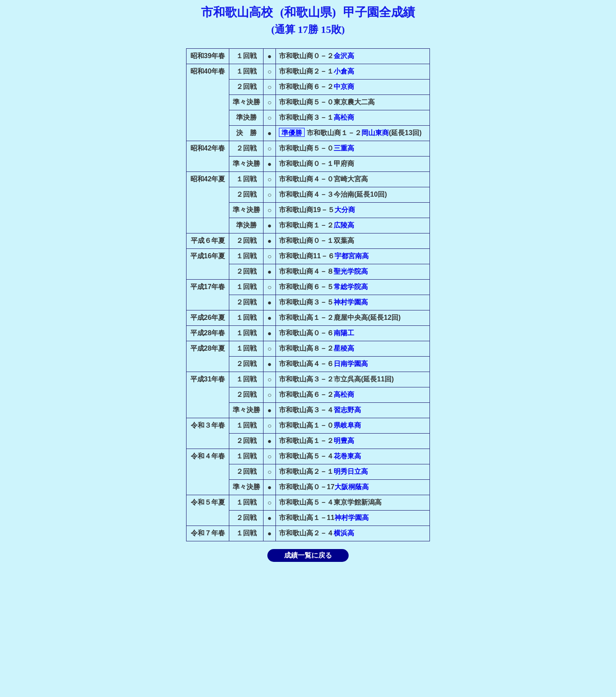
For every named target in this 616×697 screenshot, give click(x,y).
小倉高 (344, 71)
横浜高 (344, 533)
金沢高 (344, 56)
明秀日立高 (351, 471)
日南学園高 (351, 364)
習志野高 (347, 410)
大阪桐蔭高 (352, 487)
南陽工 (344, 333)
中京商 (344, 87)
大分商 (345, 210)
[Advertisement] (308, 629)
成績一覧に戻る (308, 555)
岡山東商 (375, 133)
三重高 (344, 148)
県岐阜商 (347, 425)
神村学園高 (351, 302)
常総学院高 (351, 287)
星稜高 (344, 348)
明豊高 (344, 441)
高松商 (344, 117)
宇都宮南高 (352, 256)
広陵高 (344, 225)
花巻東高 (347, 456)
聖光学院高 (351, 271)
